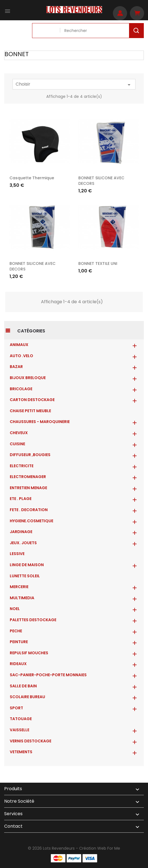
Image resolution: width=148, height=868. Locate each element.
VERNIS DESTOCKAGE (31, 741)
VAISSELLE (20, 730)
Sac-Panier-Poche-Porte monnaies (48, 675)
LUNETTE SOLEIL (25, 576)
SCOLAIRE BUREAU (27, 697)
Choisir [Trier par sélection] (74, 84)
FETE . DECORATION (29, 510)
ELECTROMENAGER (28, 477)
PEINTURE (19, 642)
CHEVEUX (19, 433)
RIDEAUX (18, 664)
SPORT (16, 708)
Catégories (31, 331)
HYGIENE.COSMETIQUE (31, 521)
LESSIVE (17, 554)
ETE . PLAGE (21, 499)
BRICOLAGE (21, 389)
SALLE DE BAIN (23, 686)
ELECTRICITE (22, 466)
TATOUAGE (21, 719)
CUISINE (17, 444)
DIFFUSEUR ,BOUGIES (30, 455)
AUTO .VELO (21, 356)
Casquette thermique (32, 178)
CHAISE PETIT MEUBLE (30, 411)
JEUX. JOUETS (23, 543)
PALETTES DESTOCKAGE (33, 620)
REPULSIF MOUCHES (29, 653)
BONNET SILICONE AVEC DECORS (32, 266)
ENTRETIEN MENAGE (28, 488)
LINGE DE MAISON (27, 565)
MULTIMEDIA (22, 598)
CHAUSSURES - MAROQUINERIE (40, 422)
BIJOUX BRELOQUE (28, 378)
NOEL (15, 609)
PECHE (16, 631)
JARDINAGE (21, 532)
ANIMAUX (19, 345)
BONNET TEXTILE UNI (98, 263)
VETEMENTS (21, 752)
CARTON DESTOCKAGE (32, 400)
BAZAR (16, 367)
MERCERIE (19, 587)
